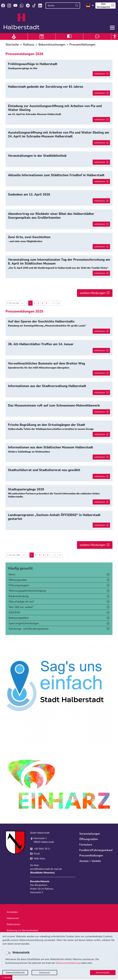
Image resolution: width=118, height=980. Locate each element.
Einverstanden (103, 973)
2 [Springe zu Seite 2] (34, 303)
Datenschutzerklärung (68, 963)
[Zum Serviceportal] (105, 6)
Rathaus (29, 45)
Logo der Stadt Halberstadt (22, 21)
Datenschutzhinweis (15, 973)
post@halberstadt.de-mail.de (46, 869)
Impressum (44, 973)
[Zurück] (6, 977)
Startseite (12, 45)
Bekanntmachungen (52, 45)
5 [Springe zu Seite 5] (46, 303)
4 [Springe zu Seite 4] (42, 303)
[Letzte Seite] (59, 303)
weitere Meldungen (93, 293)
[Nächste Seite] (54, 303)
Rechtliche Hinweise (42, 873)
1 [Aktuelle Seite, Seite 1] (30, 303)
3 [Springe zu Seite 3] (38, 303)
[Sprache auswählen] (90, 6)
